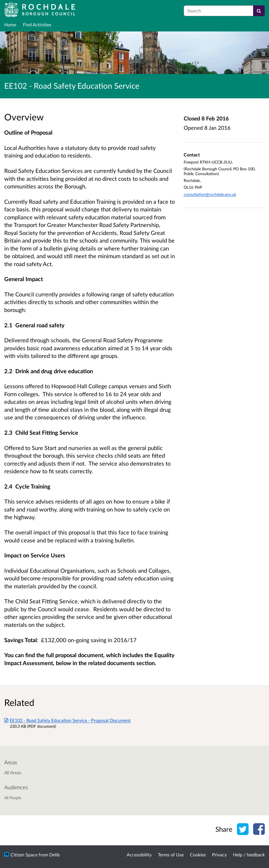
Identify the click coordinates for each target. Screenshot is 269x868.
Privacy (219, 855)
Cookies (198, 855)
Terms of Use (171, 855)
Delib (55, 855)
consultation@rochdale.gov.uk (210, 194)
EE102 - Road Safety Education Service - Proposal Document (67, 720)
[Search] (259, 11)
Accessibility (139, 855)
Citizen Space (24, 855)
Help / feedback (249, 855)
